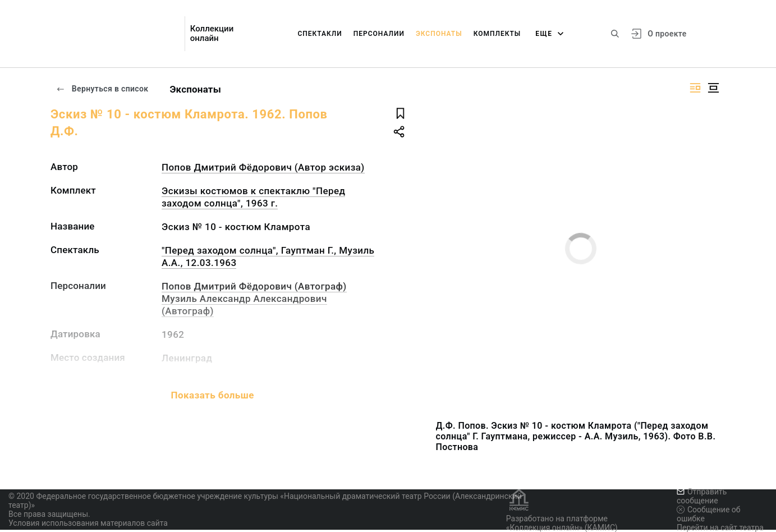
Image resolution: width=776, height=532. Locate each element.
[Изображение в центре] (713, 88)
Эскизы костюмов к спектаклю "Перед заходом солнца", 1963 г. (253, 197)
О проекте (667, 34)
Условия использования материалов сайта (88, 523)
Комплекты (497, 34)
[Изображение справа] (695, 88)
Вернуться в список (102, 89)
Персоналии (379, 34)
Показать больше (213, 395)
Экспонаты (439, 34)
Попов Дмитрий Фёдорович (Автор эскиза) (263, 167)
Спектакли (320, 34)
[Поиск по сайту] (615, 34)
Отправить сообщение (702, 496)
